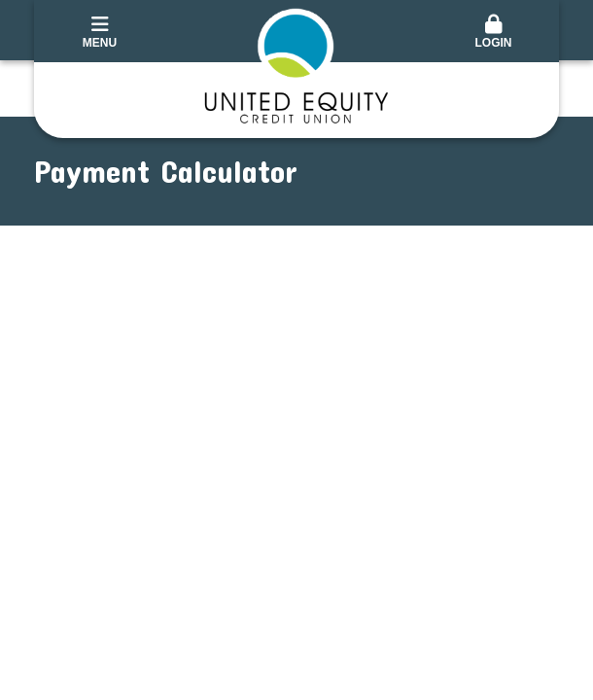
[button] (493, 33)
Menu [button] (100, 32)
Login (493, 32)
